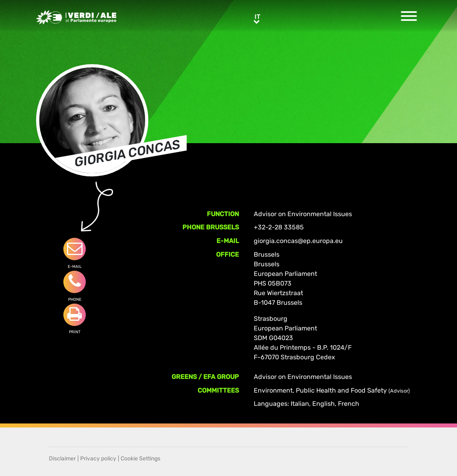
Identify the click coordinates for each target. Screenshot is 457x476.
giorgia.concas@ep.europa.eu (298, 241)
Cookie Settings (141, 459)
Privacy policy (98, 459)
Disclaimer (62, 459)
